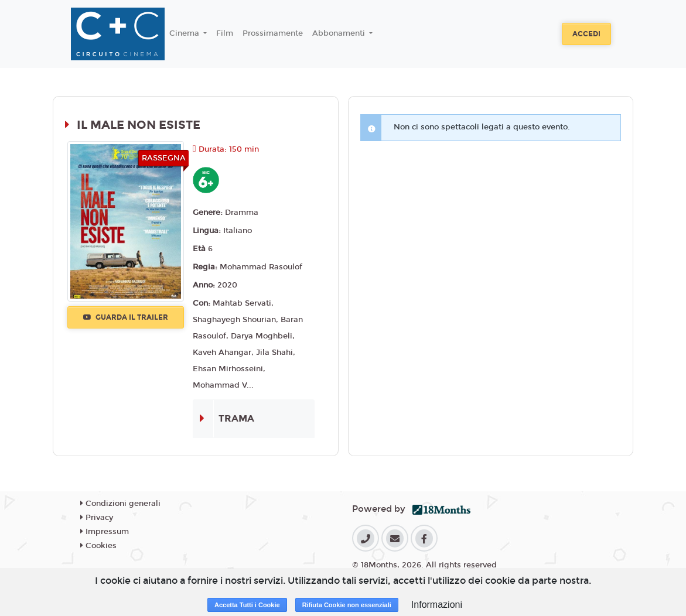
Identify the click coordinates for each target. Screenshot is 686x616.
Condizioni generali (120, 504)
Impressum (105, 532)
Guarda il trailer (126, 317)
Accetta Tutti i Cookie (247, 605)
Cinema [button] (185, 33)
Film (225, 33)
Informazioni (437, 605)
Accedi (586, 34)
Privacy (97, 518)
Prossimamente (273, 33)
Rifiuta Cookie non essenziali (347, 605)
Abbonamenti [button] (340, 33)
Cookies (98, 546)
